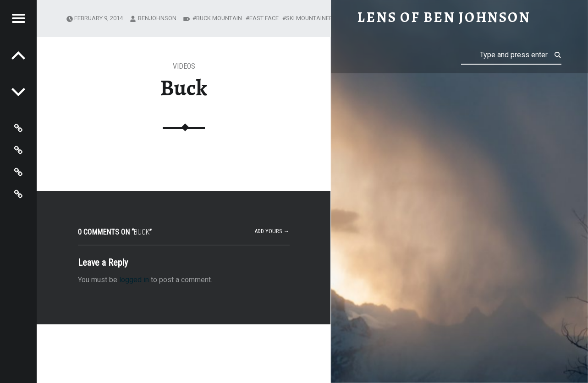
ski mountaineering (316, 18)
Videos (184, 66)
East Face (264, 18)
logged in (134, 280)
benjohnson (157, 18)
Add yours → (272, 231)
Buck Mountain (219, 18)
